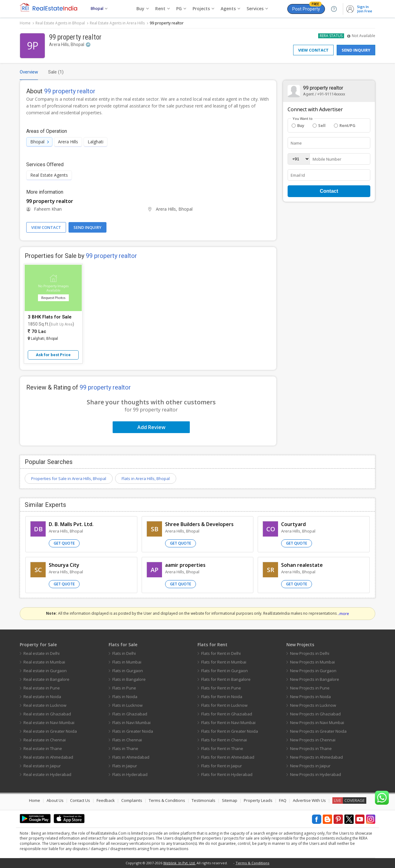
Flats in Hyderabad (130, 774)
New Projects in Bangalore (315, 679)
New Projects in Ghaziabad (315, 714)
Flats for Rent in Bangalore (226, 679)
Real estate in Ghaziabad (47, 714)
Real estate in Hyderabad (47, 774)
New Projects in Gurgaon (313, 671)
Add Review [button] (151, 427)
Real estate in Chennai (45, 740)
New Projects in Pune (310, 688)
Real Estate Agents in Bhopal (60, 23)
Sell (319, 125)
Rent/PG (345, 125)
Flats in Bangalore (129, 679)
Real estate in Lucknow (45, 705)
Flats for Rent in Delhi (221, 653)
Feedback (106, 800)
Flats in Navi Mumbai (131, 723)
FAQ (283, 800)
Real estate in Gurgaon (45, 671)
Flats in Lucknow (127, 705)
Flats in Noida (125, 697)
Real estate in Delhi (42, 653)
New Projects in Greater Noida (318, 731)
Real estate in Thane (43, 748)
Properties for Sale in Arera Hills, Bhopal (69, 478)
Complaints (132, 800)
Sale (56, 72)
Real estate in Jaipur (42, 766)
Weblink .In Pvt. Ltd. (179, 863)
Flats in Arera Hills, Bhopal (146, 478)
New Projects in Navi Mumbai (317, 723)
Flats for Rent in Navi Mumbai (228, 723)
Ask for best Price (53, 355)
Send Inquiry (356, 50)
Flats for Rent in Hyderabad (227, 774)
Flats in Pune (124, 688)
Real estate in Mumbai (44, 662)
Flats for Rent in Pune (221, 688)
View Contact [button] (46, 227)
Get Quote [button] (64, 543)
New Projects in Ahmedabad (316, 757)
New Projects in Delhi (310, 653)
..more (343, 614)
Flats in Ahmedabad (131, 757)
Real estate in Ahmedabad (48, 757)
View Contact (313, 50)
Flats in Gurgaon (128, 671)
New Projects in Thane (311, 748)
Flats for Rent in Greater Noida (230, 731)
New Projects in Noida (310, 697)
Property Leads (258, 800)
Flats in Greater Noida (133, 731)
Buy (298, 125)
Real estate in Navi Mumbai (49, 723)
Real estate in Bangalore (46, 679)
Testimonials (204, 800)
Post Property (307, 8)
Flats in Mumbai (127, 662)
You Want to (303, 119)
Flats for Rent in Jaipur (222, 766)
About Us (55, 800)
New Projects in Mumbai (312, 662)
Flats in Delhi (124, 653)
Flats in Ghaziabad (130, 714)
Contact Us (80, 800)
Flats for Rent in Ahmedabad (228, 757)
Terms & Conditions (167, 800)
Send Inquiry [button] (87, 227)
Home (25, 23)
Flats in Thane (125, 748)
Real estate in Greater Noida (50, 731)
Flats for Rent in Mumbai (224, 662)
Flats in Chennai (127, 740)
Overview (29, 72)
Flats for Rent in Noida (222, 697)
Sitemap (230, 800)
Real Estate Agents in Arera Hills (117, 23)
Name (296, 143)
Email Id (298, 175)
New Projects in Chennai (313, 740)
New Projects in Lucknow (313, 705)
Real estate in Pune (42, 688)
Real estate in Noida (42, 697)
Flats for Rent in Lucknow (224, 705)
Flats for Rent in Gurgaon (225, 671)
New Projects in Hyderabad (316, 774)
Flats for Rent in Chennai (224, 740)
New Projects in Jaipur (310, 766)
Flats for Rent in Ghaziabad (227, 714)
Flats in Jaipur (125, 766)
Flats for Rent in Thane (222, 748)
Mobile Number (327, 159)
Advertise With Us (309, 800)
